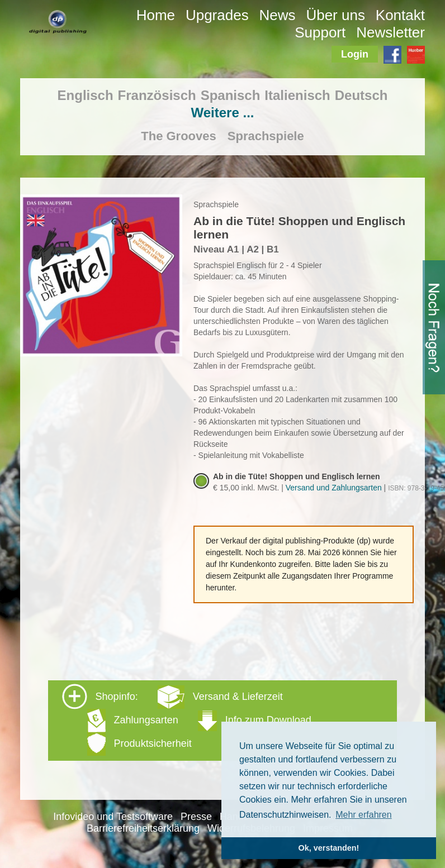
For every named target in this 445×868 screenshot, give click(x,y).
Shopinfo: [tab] (187, 720)
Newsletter (390, 32)
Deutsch (361, 95)
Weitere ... (223, 113)
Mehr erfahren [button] (364, 815)
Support (320, 32)
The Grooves (178, 136)
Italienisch (297, 95)
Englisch (86, 95)
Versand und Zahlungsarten (334, 488)
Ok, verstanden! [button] (329, 848)
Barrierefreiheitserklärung (143, 828)
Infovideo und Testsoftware (113, 817)
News (278, 15)
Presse (196, 817)
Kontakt (400, 15)
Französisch (157, 95)
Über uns (335, 15)
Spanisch (231, 95)
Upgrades (217, 15)
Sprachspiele (266, 136)
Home (156, 15)
